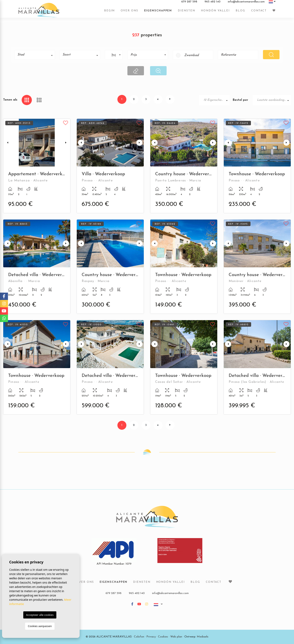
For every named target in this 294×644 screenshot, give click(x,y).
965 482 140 (213, 4)
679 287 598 (189, 4)
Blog (240, 13)
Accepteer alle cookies (40, 615)
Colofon (139, 637)
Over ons (129, 13)
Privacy (151, 637)
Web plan (176, 637)
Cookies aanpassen (40, 626)
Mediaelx (203, 637)
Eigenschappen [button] (158, 13)
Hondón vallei (215, 13)
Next (66, 143)
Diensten (186, 13)
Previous (7, 143)
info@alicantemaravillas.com (246, 4)
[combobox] (35, 55)
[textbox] (36, 55)
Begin (110, 13)
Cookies (163, 637)
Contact (259, 13)
